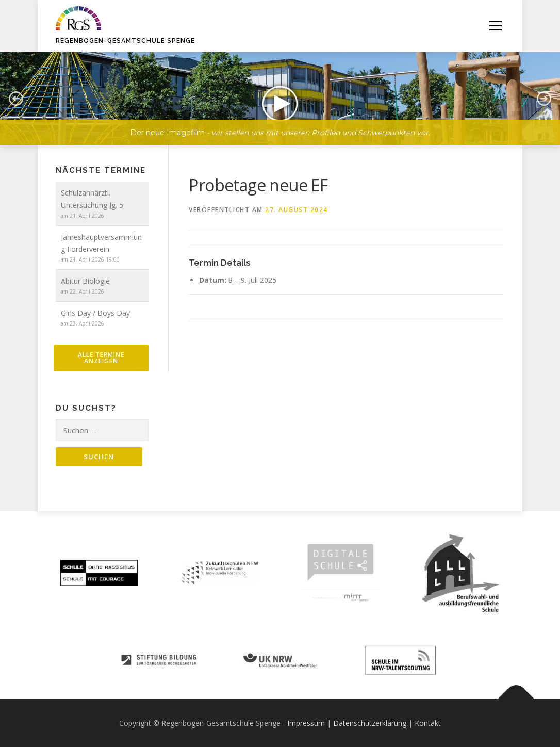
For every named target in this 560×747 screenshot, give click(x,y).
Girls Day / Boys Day (95, 313)
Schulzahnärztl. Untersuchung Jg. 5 (92, 199)
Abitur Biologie (85, 281)
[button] (280, 99)
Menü (495, 26)
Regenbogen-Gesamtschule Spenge (125, 41)
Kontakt (428, 723)
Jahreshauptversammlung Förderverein (101, 243)
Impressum (306, 723)
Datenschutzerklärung (370, 723)
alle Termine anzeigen (101, 358)
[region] (280, 91)
